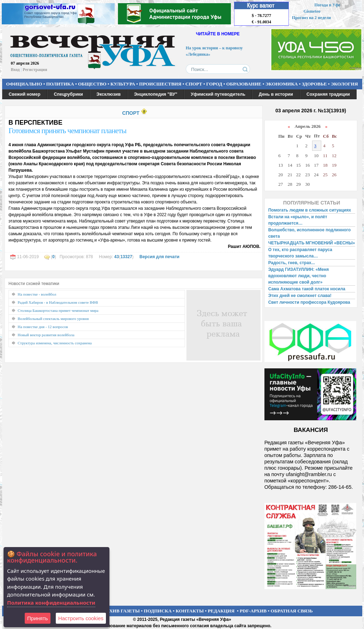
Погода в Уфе (327, 5)
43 (117, 257)
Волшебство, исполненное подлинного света (310, 233)
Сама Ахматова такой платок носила (307, 289)
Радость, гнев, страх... (292, 263)
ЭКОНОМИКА (282, 84)
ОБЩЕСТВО (92, 84)
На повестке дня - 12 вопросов (43, 327)
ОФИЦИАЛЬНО (24, 84)
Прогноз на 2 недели (311, 18)
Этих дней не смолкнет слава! (300, 296)
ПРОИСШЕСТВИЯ (160, 84)
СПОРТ (194, 84)
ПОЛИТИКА (60, 84)
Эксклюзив (109, 94)
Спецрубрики (68, 94)
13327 (126, 257)
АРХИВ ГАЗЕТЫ (121, 611)
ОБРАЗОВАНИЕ (244, 84)
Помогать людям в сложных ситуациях (310, 210)
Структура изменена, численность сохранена (55, 343)
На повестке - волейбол (37, 294)
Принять (38, 618)
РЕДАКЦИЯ (221, 611)
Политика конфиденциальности (51, 603)
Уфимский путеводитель (218, 94)
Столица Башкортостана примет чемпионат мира (58, 310)
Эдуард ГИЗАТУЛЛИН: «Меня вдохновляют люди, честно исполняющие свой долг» (299, 276)
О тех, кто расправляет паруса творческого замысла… (300, 253)
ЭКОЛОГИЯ (344, 84)
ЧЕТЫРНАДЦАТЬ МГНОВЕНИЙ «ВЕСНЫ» (312, 243)
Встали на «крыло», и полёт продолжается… (298, 220)
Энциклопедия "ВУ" (156, 94)
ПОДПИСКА (158, 611)
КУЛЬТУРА (123, 84)
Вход (15, 70)
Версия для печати (159, 257)
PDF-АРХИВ (253, 611)
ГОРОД (214, 84)
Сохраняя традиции (328, 94)
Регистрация (35, 70)
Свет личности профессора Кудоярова (309, 302)
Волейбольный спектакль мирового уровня (53, 319)
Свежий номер (25, 94)
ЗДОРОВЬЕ (314, 84)
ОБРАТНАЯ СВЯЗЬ (292, 611)
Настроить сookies (81, 618)
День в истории (276, 94)
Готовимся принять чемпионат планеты (67, 130)
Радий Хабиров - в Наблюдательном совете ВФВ (58, 302)
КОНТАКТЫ (190, 611)
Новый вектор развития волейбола (46, 335)
